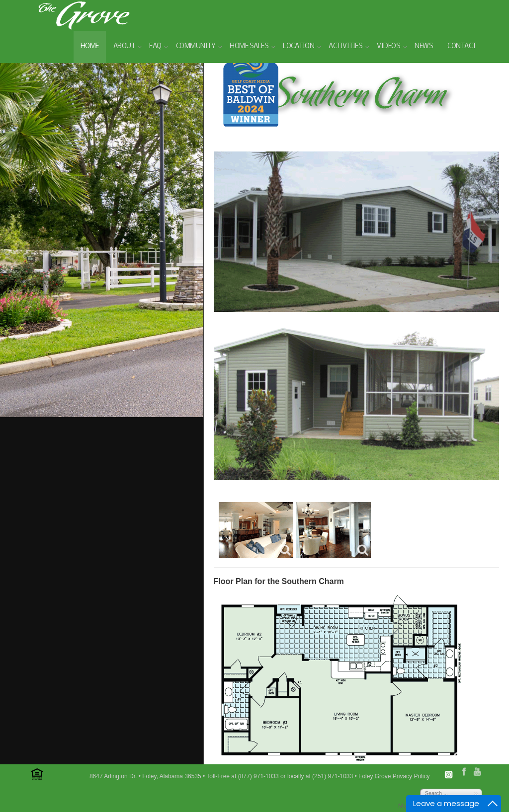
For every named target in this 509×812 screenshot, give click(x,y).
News (424, 46)
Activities (345, 46)
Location (298, 46)
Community (196, 46)
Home (90, 46)
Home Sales (249, 46)
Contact (462, 46)
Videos (388, 46)
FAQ (155, 46)
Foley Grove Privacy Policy (394, 776)
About (124, 46)
